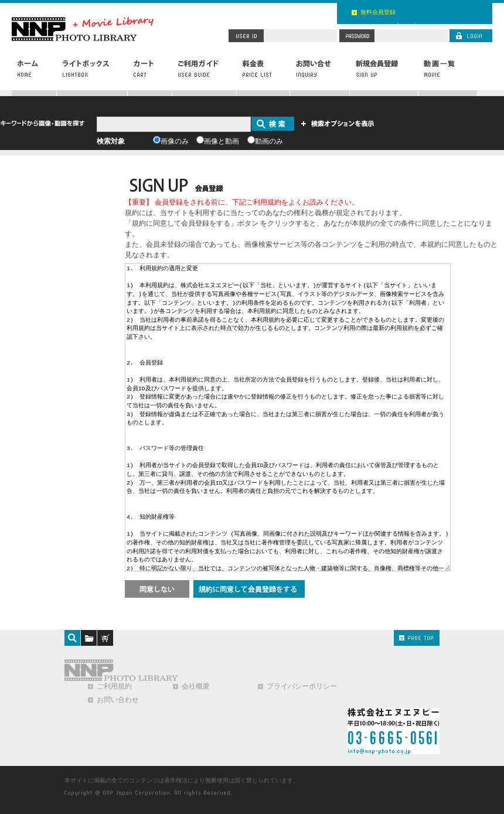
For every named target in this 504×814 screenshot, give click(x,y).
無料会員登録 (378, 12)
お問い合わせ (320, 74)
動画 (447, 74)
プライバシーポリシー (302, 686)
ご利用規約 (114, 686)
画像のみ (175, 141)
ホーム (34, 74)
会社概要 (196, 686)
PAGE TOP (417, 638)
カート (150, 74)
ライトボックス (92, 74)
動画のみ (269, 141)
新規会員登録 (384, 74)
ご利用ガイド (205, 74)
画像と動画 (222, 141)
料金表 (263, 74)
